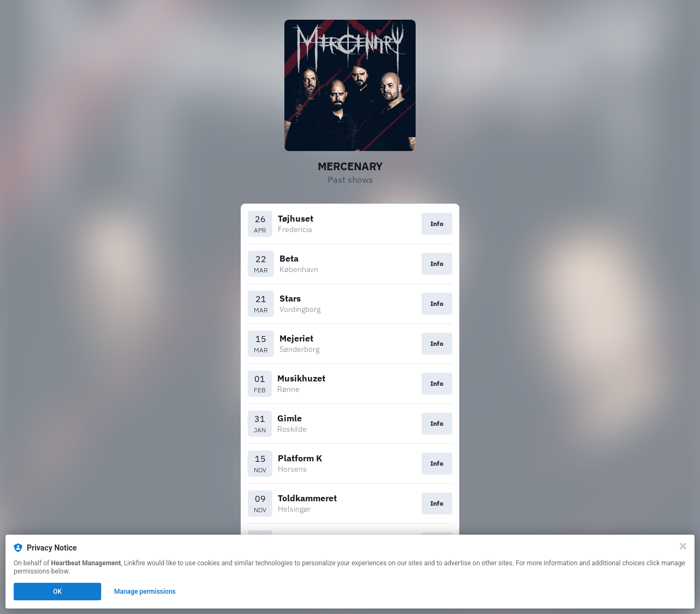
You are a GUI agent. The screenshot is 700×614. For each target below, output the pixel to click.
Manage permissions (145, 592)
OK (57, 592)
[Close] (683, 546)
